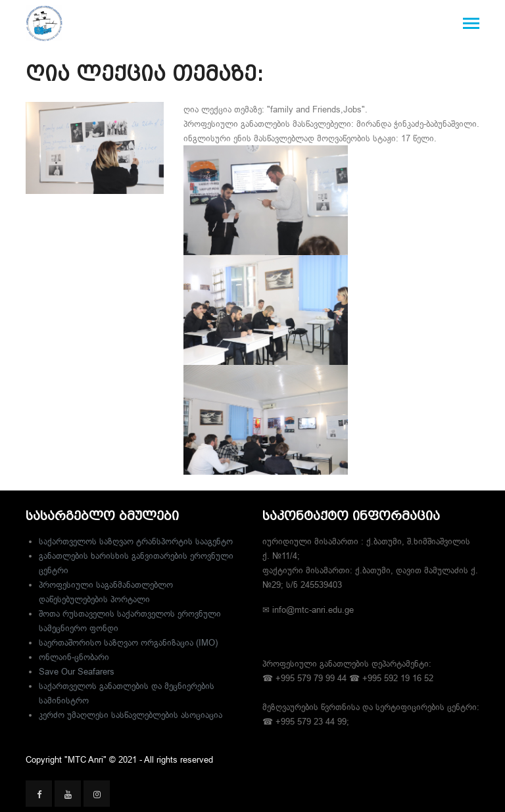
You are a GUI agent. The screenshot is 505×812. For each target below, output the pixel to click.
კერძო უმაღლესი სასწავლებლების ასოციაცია (131, 715)
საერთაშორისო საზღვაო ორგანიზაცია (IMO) (128, 642)
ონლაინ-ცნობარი (74, 657)
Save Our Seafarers (77, 671)
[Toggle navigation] (471, 25)
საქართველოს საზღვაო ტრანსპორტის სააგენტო (136, 541)
